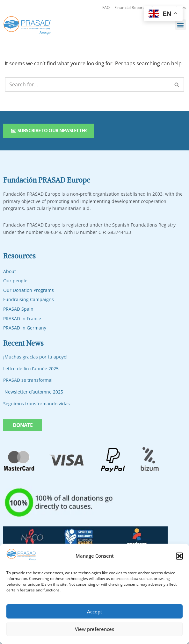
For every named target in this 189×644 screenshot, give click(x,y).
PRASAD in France (22, 318)
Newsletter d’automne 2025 (34, 392)
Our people (15, 281)
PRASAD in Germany (25, 328)
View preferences (94, 629)
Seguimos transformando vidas (36, 404)
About (10, 271)
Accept (95, 611)
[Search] (87, 85)
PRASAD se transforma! (28, 380)
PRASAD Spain (18, 309)
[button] (179, 556)
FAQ (106, 7)
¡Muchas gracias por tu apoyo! (35, 357)
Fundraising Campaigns (29, 300)
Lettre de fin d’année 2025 (31, 369)
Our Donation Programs (29, 290)
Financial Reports (130, 7)
